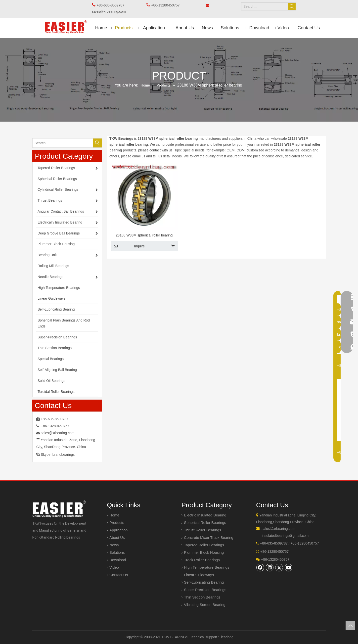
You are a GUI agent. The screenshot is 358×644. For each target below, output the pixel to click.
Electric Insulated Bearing (205, 515)
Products (117, 523)
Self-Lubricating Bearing (204, 582)
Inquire (128, 246)
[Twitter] (279, 567)
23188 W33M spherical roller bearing (144, 235)
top (350, 625)
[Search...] (265, 6)
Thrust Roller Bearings (202, 530)
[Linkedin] (270, 567)
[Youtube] (289, 567)
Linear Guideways (199, 575)
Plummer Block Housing (204, 552)
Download (118, 560)
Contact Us (119, 575)
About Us (117, 537)
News (114, 545)
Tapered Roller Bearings (204, 545)
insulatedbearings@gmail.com (285, 536)
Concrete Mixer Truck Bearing (209, 537)
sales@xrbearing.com (110, 11)
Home (114, 515)
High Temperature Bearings (207, 567)
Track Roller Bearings (202, 560)
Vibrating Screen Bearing (205, 605)
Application (118, 530)
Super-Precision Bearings (205, 590)
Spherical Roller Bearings (205, 523)
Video (114, 567)
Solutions (117, 552)
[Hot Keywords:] (292, 6)
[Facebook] (260, 567)
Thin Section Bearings (202, 597)
